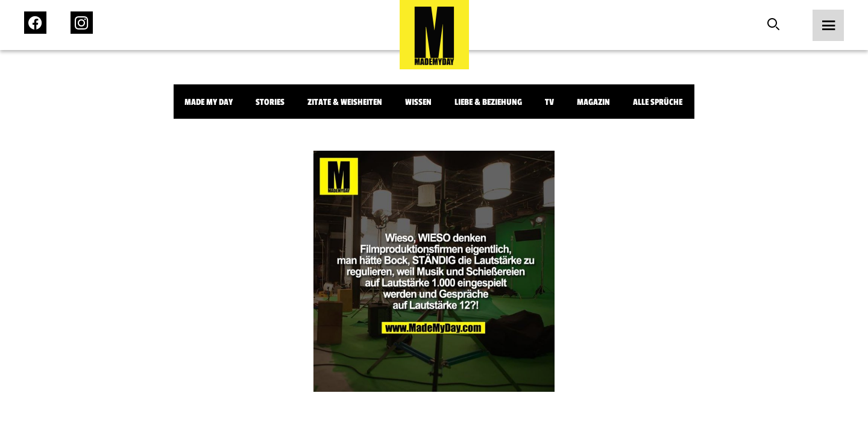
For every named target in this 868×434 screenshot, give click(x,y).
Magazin (593, 102)
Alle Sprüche (658, 102)
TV (549, 102)
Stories (270, 102)
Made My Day (209, 102)
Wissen (418, 102)
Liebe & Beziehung (488, 102)
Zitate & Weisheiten (345, 102)
